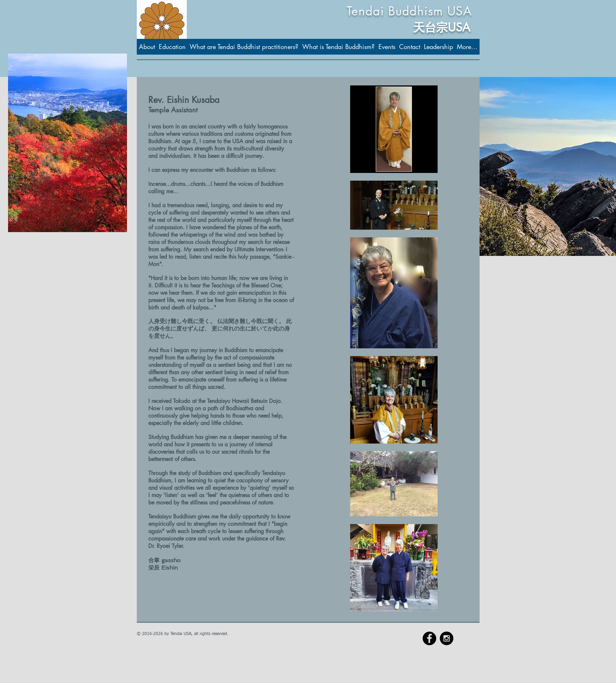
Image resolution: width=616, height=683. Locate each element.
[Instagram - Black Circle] (447, 638)
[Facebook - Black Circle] (429, 638)
